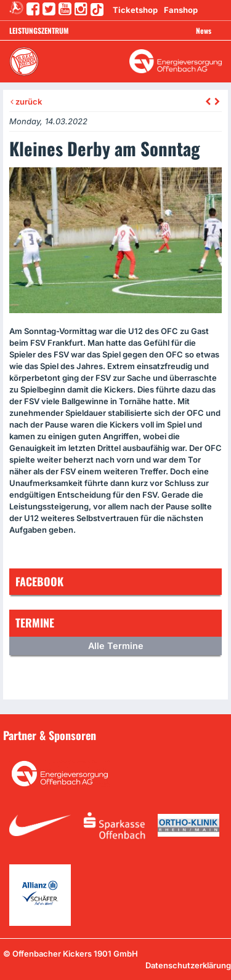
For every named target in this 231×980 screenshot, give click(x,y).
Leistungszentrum (39, 30)
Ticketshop (135, 10)
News (204, 30)
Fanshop (181, 10)
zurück (26, 102)
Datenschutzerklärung (188, 965)
